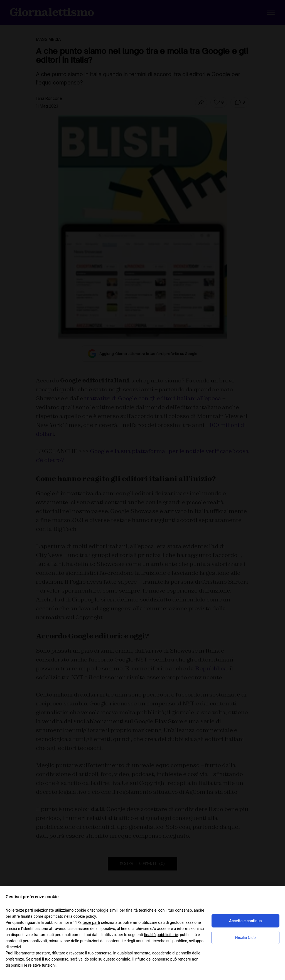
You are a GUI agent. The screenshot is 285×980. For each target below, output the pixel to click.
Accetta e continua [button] (245, 921)
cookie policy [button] (85, 916)
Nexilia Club (245, 937)
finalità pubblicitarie (161, 935)
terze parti (91, 922)
